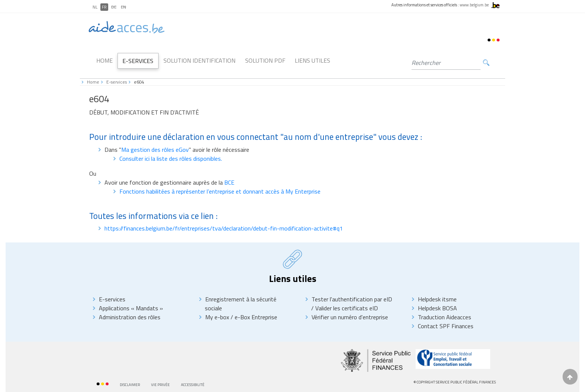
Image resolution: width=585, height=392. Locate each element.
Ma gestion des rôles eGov (155, 150)
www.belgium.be (474, 5)
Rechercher (486, 63)
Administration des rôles (130, 317)
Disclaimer (130, 385)
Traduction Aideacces (445, 317)
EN (123, 7)
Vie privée (160, 385)
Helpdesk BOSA (437, 308)
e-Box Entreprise (255, 317)
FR (104, 7)
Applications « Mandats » (131, 308)
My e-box (217, 317)
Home (104, 60)
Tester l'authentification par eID (352, 299)
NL (95, 7)
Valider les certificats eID (346, 308)
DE (114, 7)
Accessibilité (193, 385)
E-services (117, 82)
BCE (229, 182)
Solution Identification (199, 60)
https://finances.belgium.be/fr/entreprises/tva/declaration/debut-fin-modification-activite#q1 (224, 228)
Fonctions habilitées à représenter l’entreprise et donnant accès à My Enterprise (220, 191)
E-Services (138, 61)
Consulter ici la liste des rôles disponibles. (171, 159)
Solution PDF (265, 60)
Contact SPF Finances (446, 326)
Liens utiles (312, 60)
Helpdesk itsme (437, 299)
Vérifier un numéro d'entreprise (350, 317)
